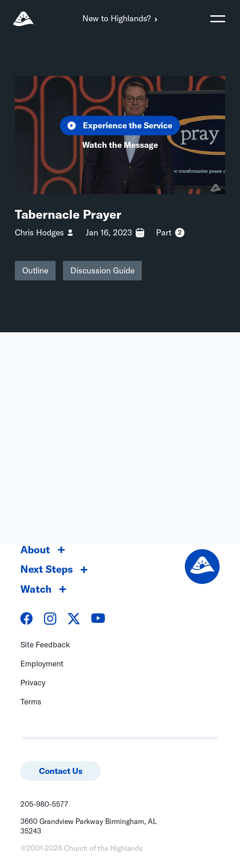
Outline (35, 270)
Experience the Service (120, 125)
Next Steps (47, 569)
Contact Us (61, 771)
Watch (36, 589)
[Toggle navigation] (218, 19)
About (35, 550)
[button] (218, 19)
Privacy (33, 682)
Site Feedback (45, 644)
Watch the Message (120, 145)
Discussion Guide (102, 270)
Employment (42, 663)
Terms (31, 701)
